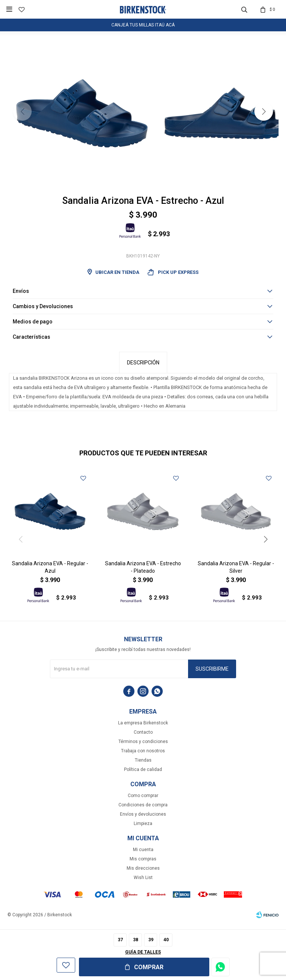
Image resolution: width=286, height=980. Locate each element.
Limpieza (143, 823)
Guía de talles (143, 952)
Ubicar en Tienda (117, 272)
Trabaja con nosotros (143, 751)
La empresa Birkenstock (143, 723)
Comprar (149, 967)
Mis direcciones (143, 868)
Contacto (143, 732)
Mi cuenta (143, 850)
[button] (264, 111)
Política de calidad (143, 769)
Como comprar (143, 796)
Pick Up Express (173, 272)
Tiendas (143, 760)
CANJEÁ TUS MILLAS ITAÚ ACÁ (143, 25)
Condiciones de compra (143, 805)
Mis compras (143, 859)
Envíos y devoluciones (143, 814)
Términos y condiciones (143, 742)
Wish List (143, 878)
